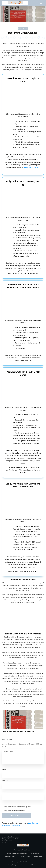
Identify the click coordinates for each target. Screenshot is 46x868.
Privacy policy (12, 865)
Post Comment (16, 815)
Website (5, 792)
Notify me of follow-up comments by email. (17, 807)
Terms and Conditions (32, 865)
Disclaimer (21, 865)
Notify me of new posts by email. (14, 811)
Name (5, 769)
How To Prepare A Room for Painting (18, 731)
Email (5, 781)
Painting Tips (23, 29)
